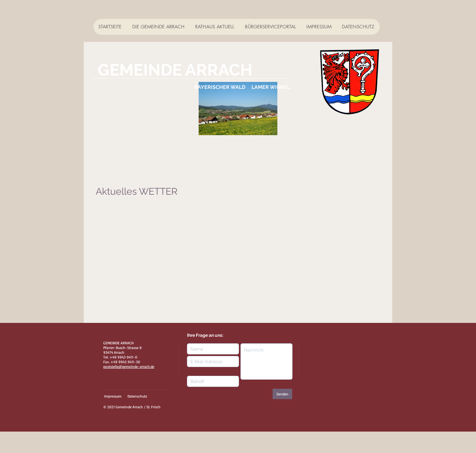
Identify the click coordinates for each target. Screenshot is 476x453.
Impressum (113, 396)
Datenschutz (137, 396)
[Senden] (282, 394)
